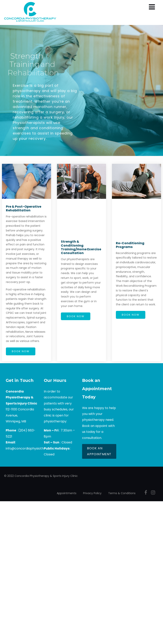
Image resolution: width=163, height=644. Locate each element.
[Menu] (152, 7)
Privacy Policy (92, 493)
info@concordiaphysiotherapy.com (33, 448)
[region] (81, 90)
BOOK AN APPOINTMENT (99, 451)
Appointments (67, 493)
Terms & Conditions (122, 493)
